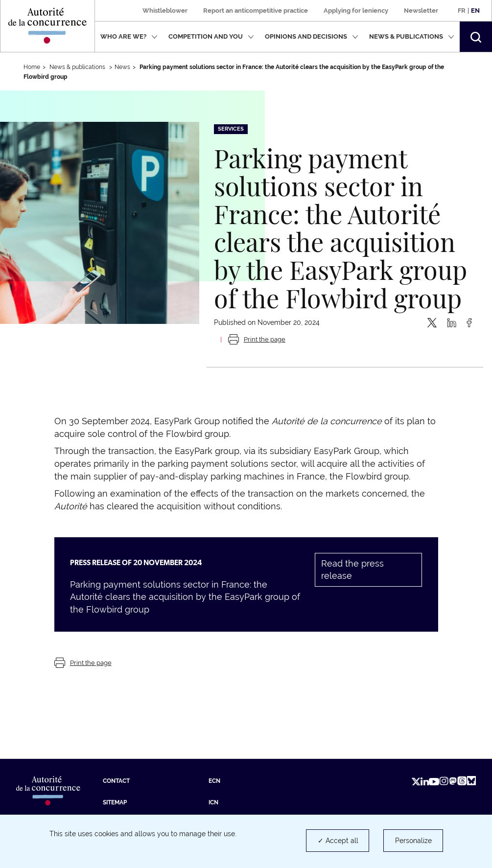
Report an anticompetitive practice (256, 11)
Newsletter (421, 11)
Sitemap (115, 802)
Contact (116, 781)
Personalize (413, 841)
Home (32, 67)
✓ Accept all (338, 841)
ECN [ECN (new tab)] (214, 781)
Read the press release (352, 570)
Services (231, 129)
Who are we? (129, 36)
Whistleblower (165, 11)
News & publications (412, 36)
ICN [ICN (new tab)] (213, 802)
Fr (462, 11)
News (122, 67)
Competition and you (211, 36)
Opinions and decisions (312, 36)
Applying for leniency (356, 11)
